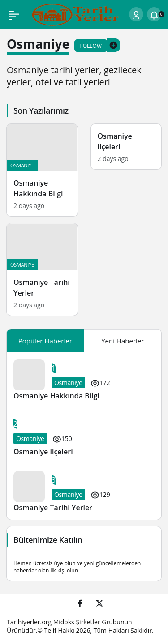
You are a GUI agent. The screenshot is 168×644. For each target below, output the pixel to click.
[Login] (136, 14)
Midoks (64, 622)
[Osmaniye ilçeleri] (126, 147)
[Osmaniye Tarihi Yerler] (42, 269)
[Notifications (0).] (154, 14)
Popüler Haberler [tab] (45, 341)
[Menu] (14, 14)
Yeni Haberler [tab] (123, 341)
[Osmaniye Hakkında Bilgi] (42, 170)
